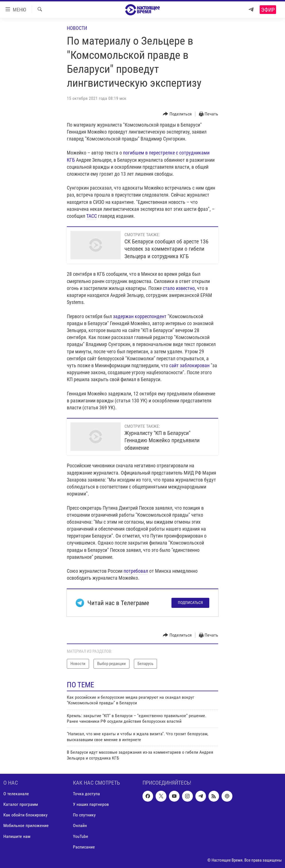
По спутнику (84, 815)
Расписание (84, 847)
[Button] (177, 114)
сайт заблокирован (189, 365)
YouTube (81, 836)
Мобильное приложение (26, 825)
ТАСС (92, 216)
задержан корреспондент (140, 316)
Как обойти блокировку (25, 815)
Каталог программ (21, 804)
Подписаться (190, 603)
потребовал (136, 571)
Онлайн (80, 825)
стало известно (179, 288)
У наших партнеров (91, 804)
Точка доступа (86, 794)
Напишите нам (17, 836)
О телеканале (16, 794)
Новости (77, 28)
